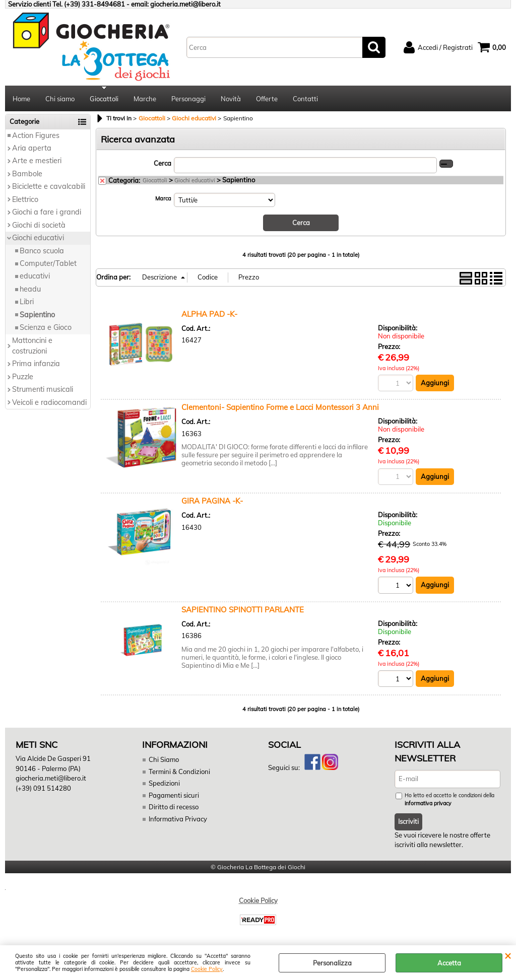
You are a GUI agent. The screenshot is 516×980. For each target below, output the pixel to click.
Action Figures (36, 135)
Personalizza (332, 963)
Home (21, 99)
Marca (163, 198)
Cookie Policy (207, 969)
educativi (35, 276)
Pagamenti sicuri (174, 795)
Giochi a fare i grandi (47, 212)
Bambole (27, 174)
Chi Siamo (164, 760)
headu (30, 289)
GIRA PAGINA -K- (212, 501)
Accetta (449, 963)
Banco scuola (42, 251)
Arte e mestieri (37, 161)
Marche (145, 99)
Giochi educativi (38, 238)
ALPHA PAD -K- (209, 314)
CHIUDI (508, 955)
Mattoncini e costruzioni (32, 346)
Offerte (267, 99)
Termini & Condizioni (179, 772)
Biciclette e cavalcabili (49, 187)
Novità (231, 99)
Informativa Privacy (178, 819)
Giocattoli (104, 99)
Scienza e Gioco (46, 327)
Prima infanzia (36, 364)
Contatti (305, 99)
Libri (27, 302)
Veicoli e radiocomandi (49, 402)
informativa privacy (428, 803)
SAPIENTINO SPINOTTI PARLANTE (243, 610)
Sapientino (37, 315)
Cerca (163, 163)
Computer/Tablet (48, 263)
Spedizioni (164, 784)
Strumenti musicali (43, 390)
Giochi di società (39, 225)
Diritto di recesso (174, 807)
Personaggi (188, 99)
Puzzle (23, 377)
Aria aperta (32, 148)
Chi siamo (60, 99)
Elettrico (25, 199)
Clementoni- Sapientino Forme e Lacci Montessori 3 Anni (280, 408)
